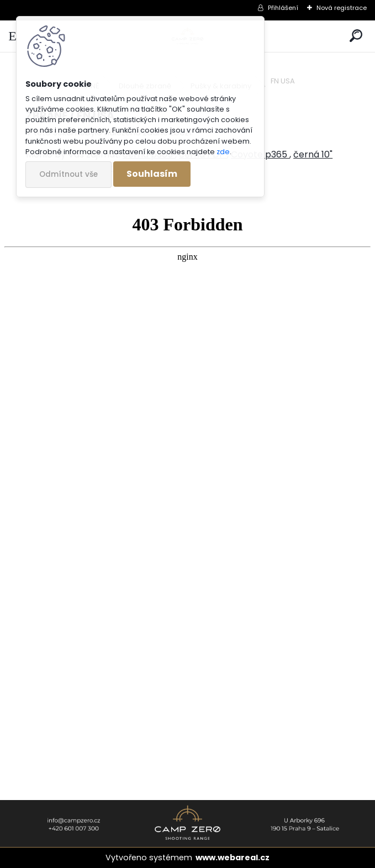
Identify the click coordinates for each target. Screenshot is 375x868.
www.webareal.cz (233, 858)
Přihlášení (283, 8)
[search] (356, 36)
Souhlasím (152, 174)
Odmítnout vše (68, 174)
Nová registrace (342, 8)
